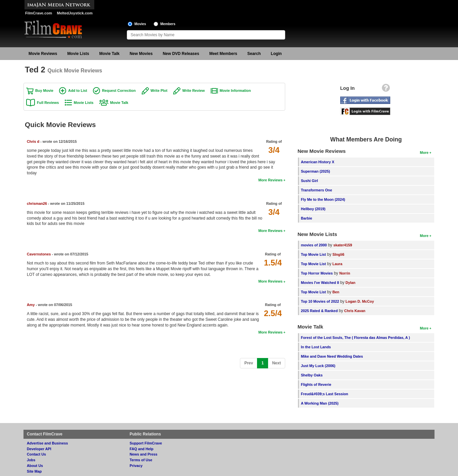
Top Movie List (314, 254)
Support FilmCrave (146, 443)
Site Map (34, 471)
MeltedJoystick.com (75, 13)
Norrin (345, 273)
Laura (337, 264)
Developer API (39, 449)
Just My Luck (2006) (318, 366)
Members (168, 24)
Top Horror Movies (317, 273)
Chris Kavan (355, 311)
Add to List (78, 91)
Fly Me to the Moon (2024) (323, 199)
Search (254, 54)
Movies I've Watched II (320, 283)
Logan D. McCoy (360, 301)
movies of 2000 (314, 245)
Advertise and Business (47, 443)
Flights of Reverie (316, 384)
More (424, 153)
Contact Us (36, 454)
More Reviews (270, 180)
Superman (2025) (316, 171)
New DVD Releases (181, 54)
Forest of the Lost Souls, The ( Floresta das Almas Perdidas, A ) (355, 338)
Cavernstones (39, 254)
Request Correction (119, 91)
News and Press (143, 454)
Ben (336, 292)
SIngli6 (338, 254)
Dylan (350, 283)
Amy (31, 305)
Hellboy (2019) (313, 209)
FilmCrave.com (39, 13)
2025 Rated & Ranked (319, 311)
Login (276, 54)
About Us (35, 466)
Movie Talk (109, 54)
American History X (318, 162)
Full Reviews (48, 103)
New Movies (141, 54)
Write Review (193, 91)
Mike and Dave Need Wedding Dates (332, 356)
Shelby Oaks (312, 375)
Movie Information (235, 91)
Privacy (136, 466)
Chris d (33, 141)
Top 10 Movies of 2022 (320, 301)
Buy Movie (44, 91)
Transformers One (317, 190)
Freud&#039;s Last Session (325, 394)
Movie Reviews (43, 54)
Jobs (31, 460)
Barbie (307, 218)
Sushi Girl (310, 181)
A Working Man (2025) (320, 403)
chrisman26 (37, 203)
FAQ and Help (141, 449)
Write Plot (159, 91)
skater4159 (343, 245)
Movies (140, 24)
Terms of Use (141, 460)
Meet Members (223, 54)
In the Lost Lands (316, 347)
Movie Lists (78, 54)
